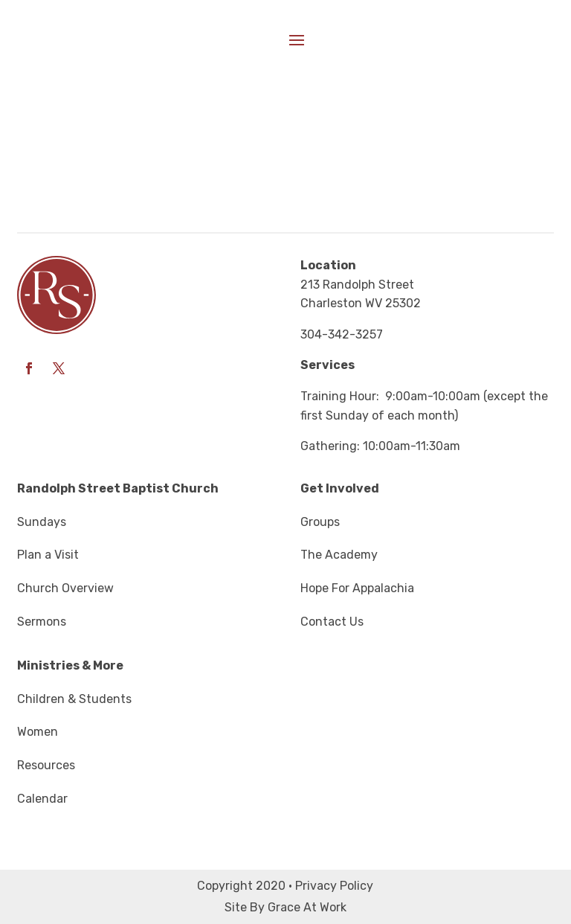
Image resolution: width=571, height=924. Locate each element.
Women (38, 732)
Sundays (42, 522)
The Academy (339, 555)
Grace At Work (307, 907)
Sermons (42, 622)
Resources (46, 765)
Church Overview (65, 588)
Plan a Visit (48, 555)
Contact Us (332, 622)
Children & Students (74, 699)
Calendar (42, 799)
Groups (320, 522)
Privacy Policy (334, 886)
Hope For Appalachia (357, 588)
